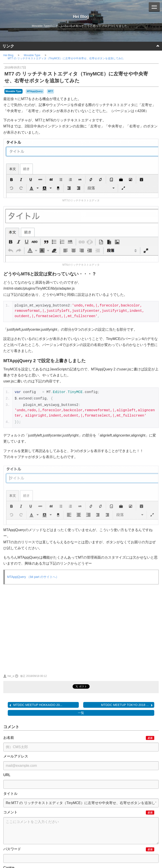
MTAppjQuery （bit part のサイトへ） (33, 577)
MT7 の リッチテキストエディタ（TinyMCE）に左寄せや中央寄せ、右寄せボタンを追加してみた (66, 58)
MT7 (50, 91)
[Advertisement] (41, 629)
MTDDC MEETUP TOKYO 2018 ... (127, 705)
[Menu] (154, 7)
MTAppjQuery (35, 91)
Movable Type (32, 55)
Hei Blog (81, 17)
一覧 (81, 713)
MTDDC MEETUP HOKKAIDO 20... (36, 705)
